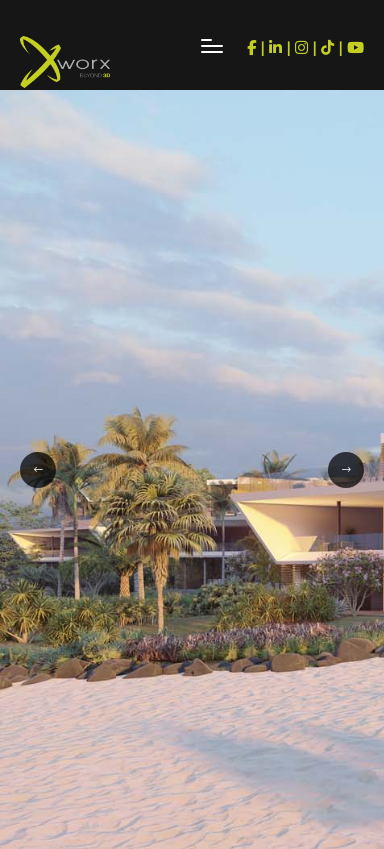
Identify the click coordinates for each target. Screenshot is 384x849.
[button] (38, 470)
